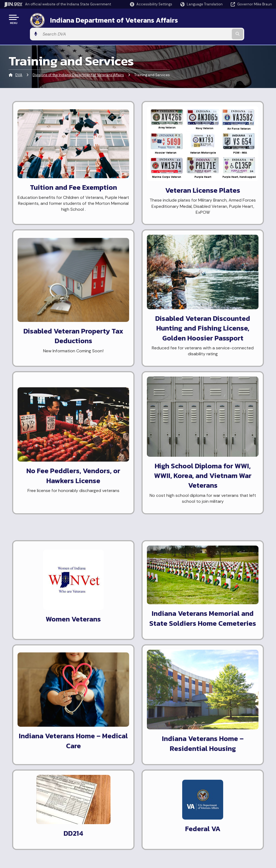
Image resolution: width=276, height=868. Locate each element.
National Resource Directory (139, 641)
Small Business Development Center (139, 576)
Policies (84, 812)
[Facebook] (86, 707)
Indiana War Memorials (133, 605)
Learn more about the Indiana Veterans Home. (51, 639)
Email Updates (155, 812)
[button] (151, 4)
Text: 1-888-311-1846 (32, 846)
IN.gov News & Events (161, 802)
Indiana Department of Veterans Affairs (108, 19)
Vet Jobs (120, 536)
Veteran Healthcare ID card (40, 464)
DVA (19, 60)
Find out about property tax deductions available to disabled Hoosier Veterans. (50, 563)
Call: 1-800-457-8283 (32, 836)
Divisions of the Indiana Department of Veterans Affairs (78, 60)
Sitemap (85, 821)
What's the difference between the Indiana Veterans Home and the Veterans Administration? (230, 601)
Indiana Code (154, 821)
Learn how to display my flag (50, 653)
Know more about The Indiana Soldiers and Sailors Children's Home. (51, 618)
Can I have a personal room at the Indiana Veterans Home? (229, 577)
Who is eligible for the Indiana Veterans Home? (229, 543)
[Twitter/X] (95, 707)
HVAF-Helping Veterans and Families (138, 592)
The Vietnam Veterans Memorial (133, 619)
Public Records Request (134, 632)
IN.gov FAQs (87, 831)
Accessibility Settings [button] (226, 800)
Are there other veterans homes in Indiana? (224, 560)
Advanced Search (93, 802)
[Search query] (242, 19)
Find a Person (25, 817)
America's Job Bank (130, 546)
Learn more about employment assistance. (46, 518)
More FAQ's (211, 621)
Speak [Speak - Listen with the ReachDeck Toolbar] (224, 824)
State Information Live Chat (38, 793)
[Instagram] (105, 707)
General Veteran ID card (37, 429)
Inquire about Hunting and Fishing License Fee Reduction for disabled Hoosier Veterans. (51, 538)
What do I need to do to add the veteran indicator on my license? (228, 523)
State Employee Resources (102, 841)
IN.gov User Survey (94, 793)
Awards (149, 841)
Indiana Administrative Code (167, 831)
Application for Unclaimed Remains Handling (136, 654)
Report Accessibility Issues (231, 809)
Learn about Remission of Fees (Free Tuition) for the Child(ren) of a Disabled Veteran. (47, 590)
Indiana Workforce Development (129, 559)
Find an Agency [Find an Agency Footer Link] (26, 827)
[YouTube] (114, 707)
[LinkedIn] (124, 707)
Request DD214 (127, 527)
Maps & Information (160, 793)
